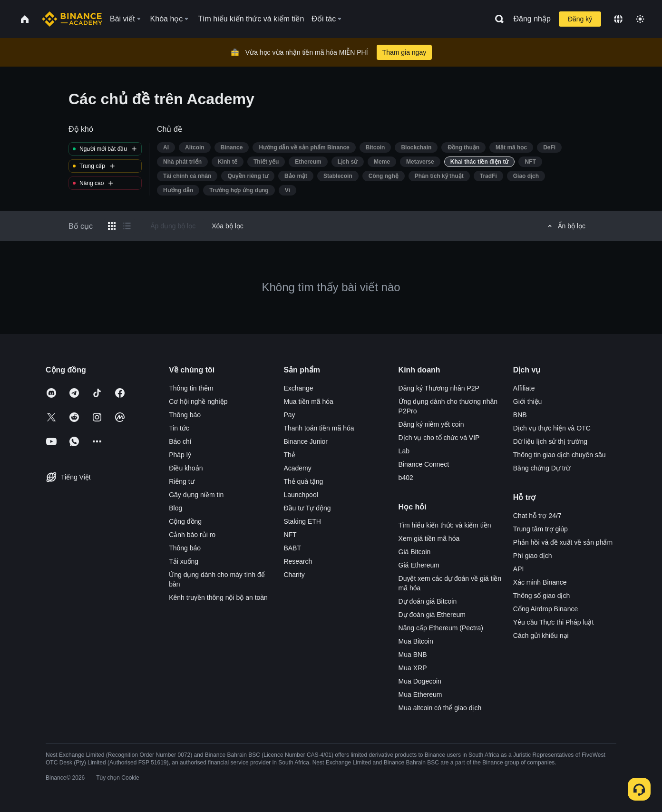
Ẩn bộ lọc (565, 226)
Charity (294, 575)
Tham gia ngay (404, 52)
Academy (297, 468)
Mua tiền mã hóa (308, 401)
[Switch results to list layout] (127, 226)
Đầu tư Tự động (307, 508)
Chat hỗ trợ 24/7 (537, 516)
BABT (292, 548)
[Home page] (72, 19)
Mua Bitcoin (416, 641)
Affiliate (524, 388)
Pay (289, 415)
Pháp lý (180, 455)
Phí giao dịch (533, 556)
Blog (175, 508)
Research (298, 561)
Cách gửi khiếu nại (541, 636)
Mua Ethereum (420, 695)
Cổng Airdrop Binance (545, 609)
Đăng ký (580, 19)
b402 (406, 478)
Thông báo (185, 415)
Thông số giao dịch (541, 596)
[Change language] (618, 19)
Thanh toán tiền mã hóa (319, 428)
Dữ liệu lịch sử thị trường (550, 441)
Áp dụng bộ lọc (173, 226)
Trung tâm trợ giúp (540, 529)
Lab (404, 451)
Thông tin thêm (191, 388)
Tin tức (179, 428)
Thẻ (289, 455)
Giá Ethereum (419, 565)
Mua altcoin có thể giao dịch (440, 708)
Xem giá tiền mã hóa (429, 538)
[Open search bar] (496, 19)
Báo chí (180, 441)
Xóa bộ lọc (228, 226)
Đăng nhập (532, 19)
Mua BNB (413, 655)
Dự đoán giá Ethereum (432, 615)
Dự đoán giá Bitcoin (428, 601)
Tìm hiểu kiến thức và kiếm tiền (445, 525)
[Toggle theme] (640, 19)
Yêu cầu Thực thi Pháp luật (554, 622)
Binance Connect (424, 464)
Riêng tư (181, 481)
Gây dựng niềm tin (196, 495)
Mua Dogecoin (420, 681)
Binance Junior (306, 441)
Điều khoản (186, 468)
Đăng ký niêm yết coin (431, 424)
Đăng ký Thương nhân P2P (439, 388)
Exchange (298, 388)
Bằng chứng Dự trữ (542, 468)
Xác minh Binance (540, 582)
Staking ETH (302, 521)
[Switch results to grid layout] (112, 226)
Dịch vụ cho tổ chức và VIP (439, 438)
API (519, 569)
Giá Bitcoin (415, 552)
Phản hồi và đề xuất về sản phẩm (563, 542)
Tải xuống (184, 561)
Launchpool (301, 495)
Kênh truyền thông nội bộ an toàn (218, 597)
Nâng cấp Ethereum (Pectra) (441, 628)
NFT (290, 535)
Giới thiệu (528, 401)
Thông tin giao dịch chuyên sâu (560, 455)
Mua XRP (413, 668)
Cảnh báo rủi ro (192, 535)
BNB (520, 415)
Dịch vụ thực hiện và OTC (552, 428)
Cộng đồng (185, 521)
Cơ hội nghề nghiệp (198, 401)
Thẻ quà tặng (303, 481)
